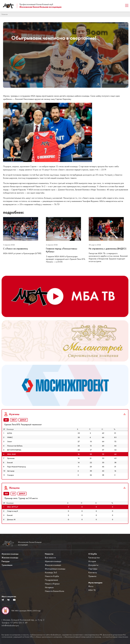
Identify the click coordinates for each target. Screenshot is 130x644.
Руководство (94, 558)
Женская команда (53, 565)
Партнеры (93, 569)
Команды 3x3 (51, 572)
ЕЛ (6, 420)
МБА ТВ (92, 590)
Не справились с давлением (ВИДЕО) (107, 249)
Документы (93, 565)
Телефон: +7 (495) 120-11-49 (15, 623)
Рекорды (6, 561)
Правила (92, 576)
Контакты (93, 572)
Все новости (50, 558)
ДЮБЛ (23, 420)
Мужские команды (10, 554)
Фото (91, 586)
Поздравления (51, 580)
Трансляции (7, 565)
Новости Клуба (52, 576)
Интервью (49, 587)
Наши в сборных (52, 584)
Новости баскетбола (54, 591)
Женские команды (10, 558)
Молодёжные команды (55, 569)
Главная (5, 14)
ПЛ (6, 494)
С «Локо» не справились (16, 249)
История (92, 561)
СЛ (13, 494)
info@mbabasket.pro (10, 626)
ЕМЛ (14, 420)
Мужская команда (53, 561)
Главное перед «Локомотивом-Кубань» (62, 250)
